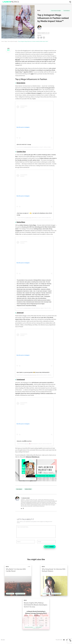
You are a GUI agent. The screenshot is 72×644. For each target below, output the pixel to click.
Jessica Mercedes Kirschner (30, 375)
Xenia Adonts (21, 83)
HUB (8, 49)
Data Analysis (19, 489)
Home (3, 41)
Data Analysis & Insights (56, 11)
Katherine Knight (41, 33)
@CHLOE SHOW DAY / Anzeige (24, 145)
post (32, 74)
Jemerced (20, 313)
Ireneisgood (21, 379)
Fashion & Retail (28, 489)
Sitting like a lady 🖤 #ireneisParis (24, 441)
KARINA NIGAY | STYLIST (30, 308)
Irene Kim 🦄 (27, 444)
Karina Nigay (21, 222)
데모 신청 (3, 640)
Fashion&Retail (67, 11)
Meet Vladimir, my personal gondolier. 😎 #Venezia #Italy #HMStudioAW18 (33, 372)
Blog (39, 10)
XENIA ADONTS (28, 147)
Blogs (6, 41)
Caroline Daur (21, 152)
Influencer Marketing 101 (33, 457)
